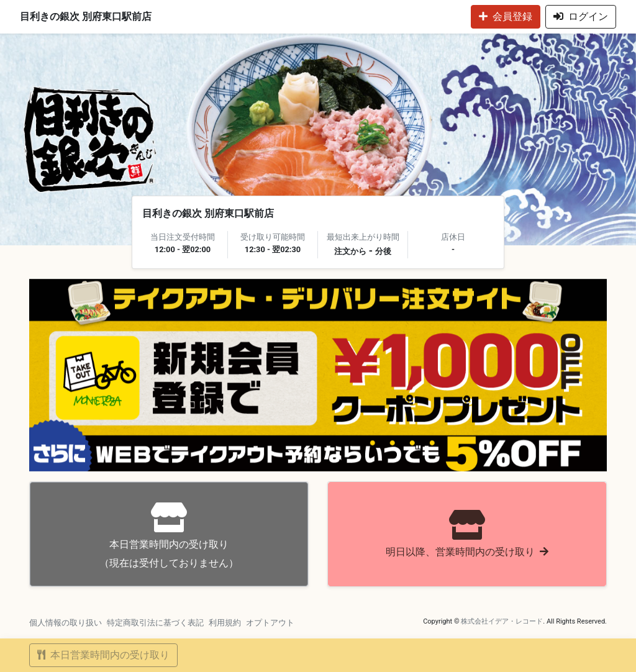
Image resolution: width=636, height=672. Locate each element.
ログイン (581, 16)
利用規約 (225, 623)
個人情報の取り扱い (66, 623)
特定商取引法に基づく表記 (155, 623)
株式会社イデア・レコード (502, 621)
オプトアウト (270, 623)
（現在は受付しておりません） (169, 536)
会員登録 (506, 16)
